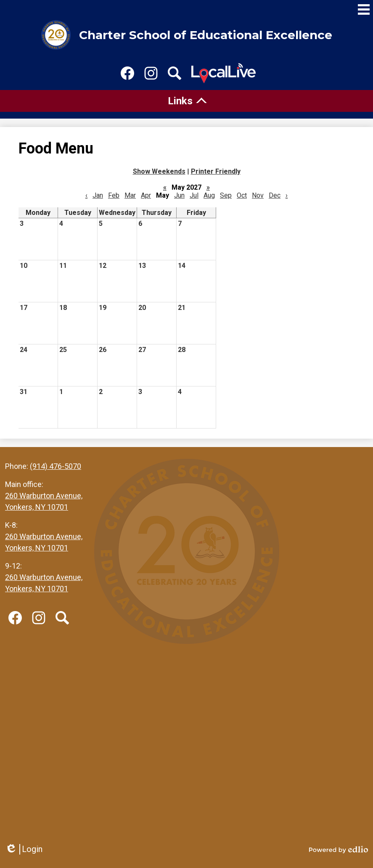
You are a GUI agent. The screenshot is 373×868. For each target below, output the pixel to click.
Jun (179, 195)
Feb (114, 195)
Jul (194, 195)
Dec (275, 195)
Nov (258, 195)
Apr (146, 195)
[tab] (186, 101)
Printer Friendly (216, 171)
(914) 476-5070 (56, 466)
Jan (98, 195)
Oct (242, 195)
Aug (209, 195)
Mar (130, 195)
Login (24, 849)
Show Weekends (159, 171)
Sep (226, 195)
